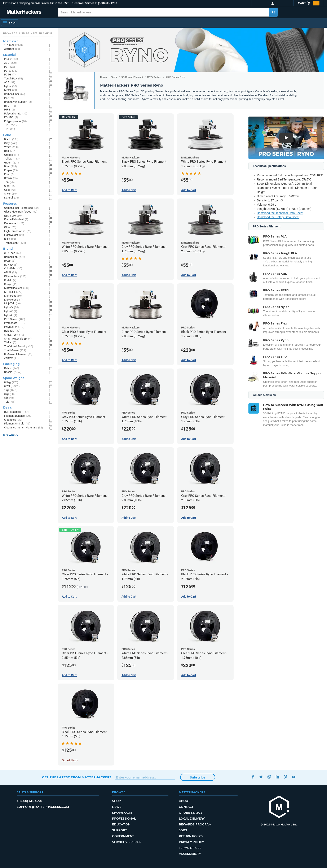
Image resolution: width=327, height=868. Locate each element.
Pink (10, 175)
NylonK (11, 312)
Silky (10, 239)
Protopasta (14, 323)
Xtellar (10, 343)
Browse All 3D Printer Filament (28, 33)
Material (9, 55)
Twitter (261, 777)
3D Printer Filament (132, 77)
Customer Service (83, 3)
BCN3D (11, 265)
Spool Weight (14, 378)
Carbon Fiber (15, 94)
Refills (12, 368)
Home (103, 77)
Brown (11, 178)
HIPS (10, 110)
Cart (309, 3)
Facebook (253, 777)
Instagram (269, 777)
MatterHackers (17, 288)
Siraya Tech (14, 335)
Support (119, 830)
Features (10, 204)
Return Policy (191, 836)
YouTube (294, 777)
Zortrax (11, 358)
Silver (10, 194)
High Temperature (18, 231)
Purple (11, 171)
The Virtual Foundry (19, 347)
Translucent (15, 243)
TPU (10, 125)
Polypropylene (16, 121)
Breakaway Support (18, 102)
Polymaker (14, 327)
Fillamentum (15, 277)
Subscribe (198, 777)
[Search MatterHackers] (274, 12)
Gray (11, 143)
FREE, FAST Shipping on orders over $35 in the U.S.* (36, 3)
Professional (124, 819)
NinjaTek (12, 304)
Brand (8, 249)
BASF (10, 261)
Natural (12, 198)
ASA (10, 82)
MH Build (13, 292)
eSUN (11, 273)
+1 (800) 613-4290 (106, 3)
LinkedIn (277, 777)
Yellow (12, 159)
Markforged (13, 300)
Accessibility (190, 854)
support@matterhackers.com (43, 807)
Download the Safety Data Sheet (278, 217)
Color (7, 135)
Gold (10, 190)
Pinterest (285, 777)
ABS (10, 63)
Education (121, 824)
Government (123, 836)
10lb (10, 402)
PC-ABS (11, 117)
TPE (10, 129)
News (117, 807)
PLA (11, 59)
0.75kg (12, 386)
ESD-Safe (13, 216)
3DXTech (13, 253)
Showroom (122, 813)
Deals (7, 407)
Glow (10, 227)
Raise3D (12, 331)
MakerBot (13, 296)
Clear (10, 186)
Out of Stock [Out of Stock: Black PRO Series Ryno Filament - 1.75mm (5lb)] (70, 760)
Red (10, 151)
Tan (9, 182)
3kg (9, 394)
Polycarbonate (16, 114)
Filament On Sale (17, 424)
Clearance (13, 420)
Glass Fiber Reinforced (21, 212)
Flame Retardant (16, 220)
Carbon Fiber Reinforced (21, 208)
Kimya (11, 284)
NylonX (11, 315)
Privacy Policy (191, 842)
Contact (186, 807)
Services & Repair (127, 842)
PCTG (10, 75)
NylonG (12, 308)
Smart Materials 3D (18, 339)
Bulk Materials (16, 412)
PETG (11, 71)
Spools (13, 372)
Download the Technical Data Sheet (280, 213)
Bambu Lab (15, 257)
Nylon (11, 86)
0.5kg (11, 382)
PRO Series (154, 77)
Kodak (10, 280)
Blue (11, 167)
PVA (9, 98)
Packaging (11, 364)
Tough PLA (14, 79)
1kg (11, 390)
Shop (116, 801)
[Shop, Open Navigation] (10, 23)
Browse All (11, 435)
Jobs (183, 830)
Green (12, 163)
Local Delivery (192, 819)
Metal (11, 90)
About (184, 801)
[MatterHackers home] (24, 12)
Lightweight (14, 235)
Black (11, 139)
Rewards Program (195, 824)
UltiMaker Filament (18, 354)
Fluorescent (14, 224)
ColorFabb (13, 269)
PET (10, 67)
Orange (12, 155)
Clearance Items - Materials (24, 428)
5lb (9, 398)
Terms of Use (190, 848)
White (11, 147)
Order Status (191, 813)
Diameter (10, 41)
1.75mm (14, 45)
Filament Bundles (18, 416)
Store (114, 77)
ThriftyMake (15, 350)
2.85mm (13, 49)
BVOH (10, 106)
